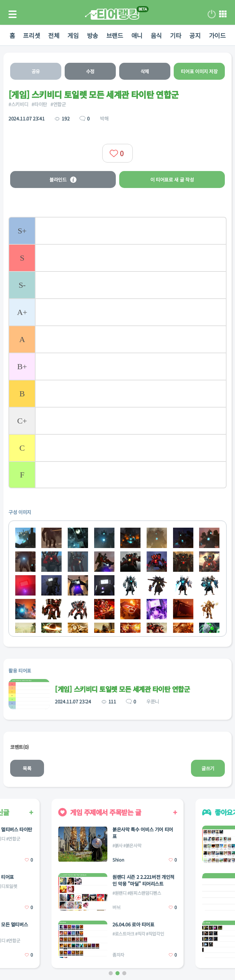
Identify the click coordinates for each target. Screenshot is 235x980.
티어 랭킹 (112, 14)
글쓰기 (208, 768)
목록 (27, 768)
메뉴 (223, 14)
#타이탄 (39, 104)
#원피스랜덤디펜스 (144, 893)
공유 (36, 71)
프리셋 (24, 35)
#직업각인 (155, 934)
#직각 (140, 934)
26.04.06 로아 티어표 (133, 924)
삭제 (145, 71)
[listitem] (117, 230)
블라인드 (63, 180)
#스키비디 (18, 104)
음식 (160, 35)
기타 (182, 35)
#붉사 (117, 845)
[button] (111, 973)
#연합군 (58, 104)
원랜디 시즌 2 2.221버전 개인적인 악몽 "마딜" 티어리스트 (143, 880)
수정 (90, 71)
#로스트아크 (123, 934)
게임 (69, 35)
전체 (48, 35)
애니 (139, 35)
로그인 (212, 14)
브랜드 (115, 35)
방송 (91, 35)
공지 (203, 35)
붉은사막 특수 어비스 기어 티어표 (143, 833)
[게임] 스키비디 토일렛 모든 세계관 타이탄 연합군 (122, 689)
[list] (117, 353)
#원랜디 (120, 893)
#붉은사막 (132, 845)
